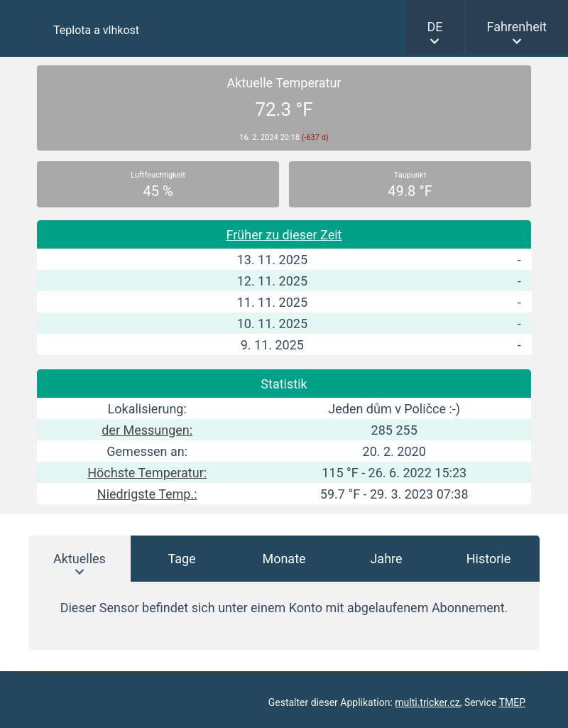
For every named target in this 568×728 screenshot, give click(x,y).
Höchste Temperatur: (147, 473)
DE (435, 27)
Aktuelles (80, 559)
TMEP (512, 702)
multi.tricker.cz (427, 702)
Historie (489, 559)
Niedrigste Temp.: (147, 494)
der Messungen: (147, 430)
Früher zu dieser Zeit (284, 235)
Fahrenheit (517, 27)
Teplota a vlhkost (96, 30)
